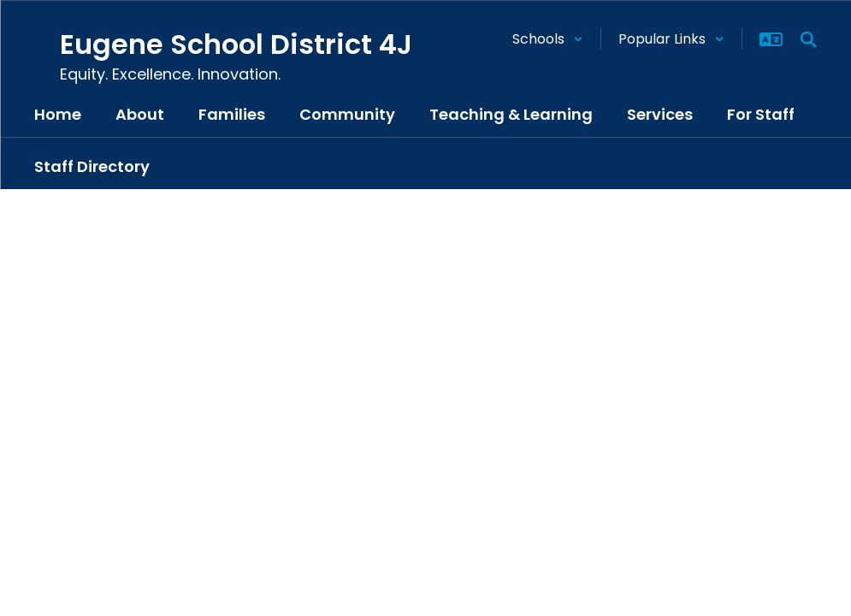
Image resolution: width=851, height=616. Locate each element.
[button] (548, 39)
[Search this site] (808, 39)
